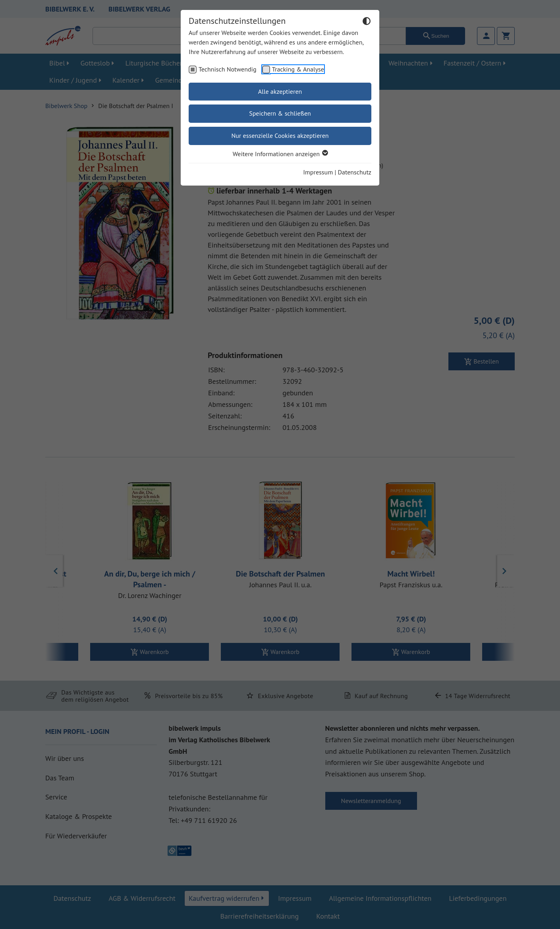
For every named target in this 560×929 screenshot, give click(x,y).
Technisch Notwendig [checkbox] (228, 69)
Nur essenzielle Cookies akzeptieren (280, 135)
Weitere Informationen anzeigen (280, 154)
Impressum (318, 172)
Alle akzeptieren (280, 91)
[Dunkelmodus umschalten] (367, 22)
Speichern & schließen (280, 113)
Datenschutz (355, 172)
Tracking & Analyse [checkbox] (298, 69)
